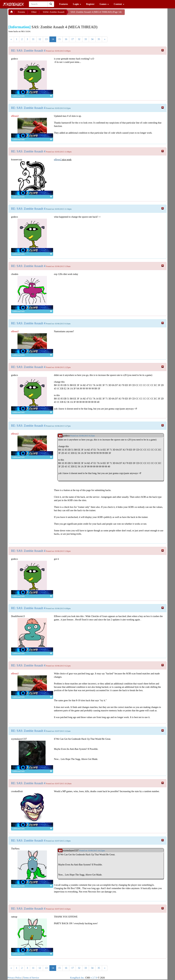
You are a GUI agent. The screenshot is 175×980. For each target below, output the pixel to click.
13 (46, 39)
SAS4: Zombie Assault (54, 12)
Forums (21, 12)
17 (72, 39)
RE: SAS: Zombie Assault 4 (28, 51)
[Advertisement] (35, 19)
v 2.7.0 (94, 978)
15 (59, 39)
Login (77, 4)
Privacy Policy (14, 978)
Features (64, 4)
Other (34, 12)
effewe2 (58, 160)
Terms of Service (31, 978)
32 (79, 39)
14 (53, 39)
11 (33, 39)
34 (92, 39)
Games (104, 4)
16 (66, 39)
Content (119, 4)
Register (90, 4)
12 (40, 39)
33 (86, 39)
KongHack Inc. (77, 978)
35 (99, 39)
